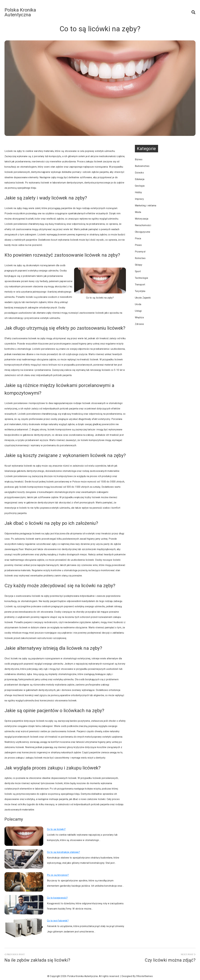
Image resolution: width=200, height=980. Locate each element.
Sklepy (139, 265)
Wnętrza (139, 317)
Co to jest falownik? (58, 921)
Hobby (138, 192)
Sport (138, 271)
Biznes (139, 159)
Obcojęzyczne (143, 232)
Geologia (140, 186)
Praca (138, 238)
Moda (138, 212)
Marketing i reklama (146, 206)
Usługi (138, 311)
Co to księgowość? (57, 898)
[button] (193, 12)
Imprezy (139, 199)
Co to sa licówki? (56, 829)
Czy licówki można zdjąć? (170, 960)
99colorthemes (144, 976)
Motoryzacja (142, 219)
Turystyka (140, 291)
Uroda (138, 304)
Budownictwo (142, 166)
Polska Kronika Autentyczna (20, 12)
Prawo (138, 245)
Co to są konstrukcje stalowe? (63, 852)
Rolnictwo (140, 258)
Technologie (142, 278)
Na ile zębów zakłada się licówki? (37, 960)
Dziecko (139, 173)
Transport (140, 285)
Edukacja (140, 179)
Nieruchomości (143, 225)
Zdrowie (139, 324)
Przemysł (140, 252)
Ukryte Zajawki (143, 298)
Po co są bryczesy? (58, 875)
